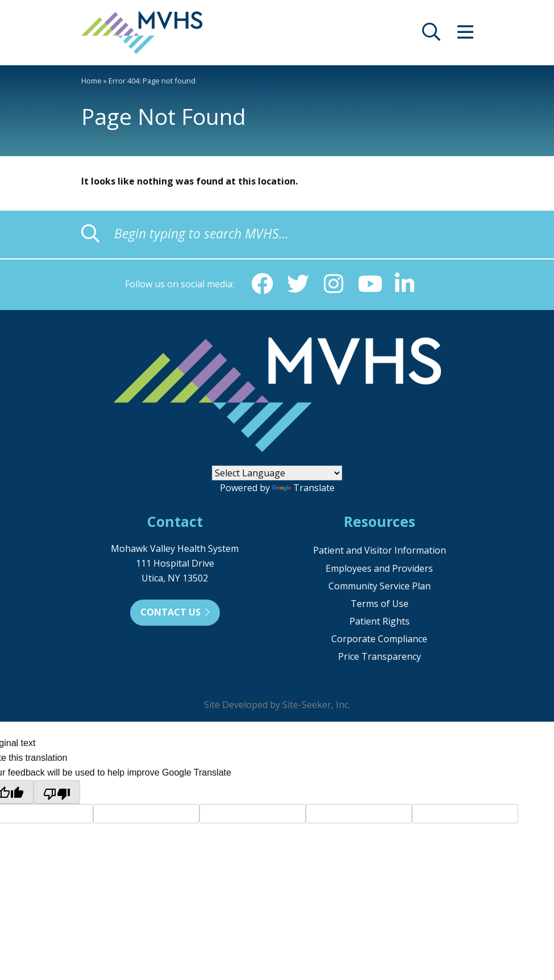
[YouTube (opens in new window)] (370, 284)
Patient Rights (380, 622)
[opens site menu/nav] (465, 35)
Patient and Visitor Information (380, 551)
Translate (303, 489)
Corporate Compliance (379, 640)
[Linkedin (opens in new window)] (406, 284)
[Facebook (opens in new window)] (261, 284)
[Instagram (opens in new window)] (334, 284)
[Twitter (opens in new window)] (297, 284)
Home (91, 81)
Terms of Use (380, 605)
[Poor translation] (57, 793)
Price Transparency (380, 657)
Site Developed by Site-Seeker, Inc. (277, 706)
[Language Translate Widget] (277, 474)
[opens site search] (431, 35)
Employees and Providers (379, 569)
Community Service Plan (380, 587)
